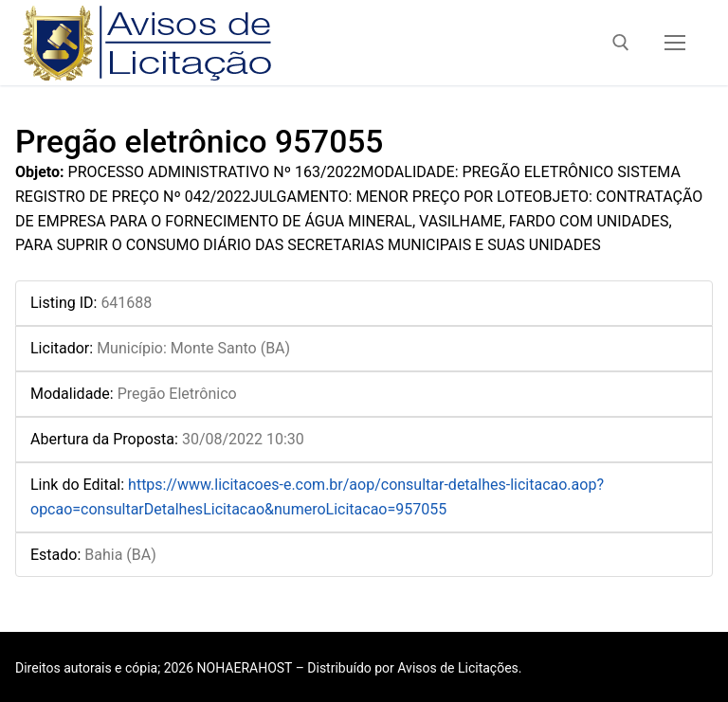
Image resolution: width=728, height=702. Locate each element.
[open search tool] (621, 43)
